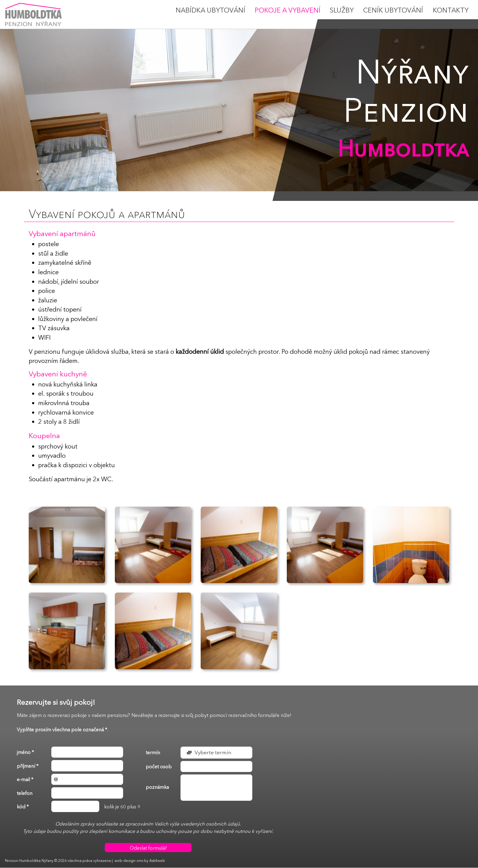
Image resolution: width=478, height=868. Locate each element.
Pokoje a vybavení (288, 10)
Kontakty (451, 10)
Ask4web (157, 861)
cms (140, 861)
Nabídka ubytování (210, 10)
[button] (216, 753)
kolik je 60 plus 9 (78, 807)
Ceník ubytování (393, 10)
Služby (342, 10)
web (118, 861)
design (129, 861)
